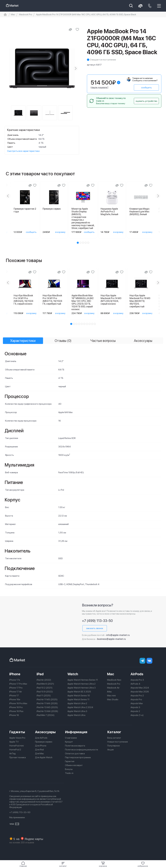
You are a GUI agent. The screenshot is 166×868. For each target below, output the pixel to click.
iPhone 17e (15, 680)
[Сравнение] (30, 185)
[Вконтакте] (149, 661)
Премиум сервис (44, 742)
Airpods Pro (136, 699)
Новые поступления (118, 742)
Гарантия (70, 761)
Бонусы (69, 769)
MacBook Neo (114, 680)
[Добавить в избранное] (77, 29)
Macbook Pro (114, 684)
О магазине (71, 738)
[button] (63, 864)
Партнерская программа (78, 757)
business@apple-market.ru (111, 639)
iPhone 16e (15, 699)
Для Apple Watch (44, 757)
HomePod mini (16, 746)
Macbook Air (113, 688)
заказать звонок (95, 628)
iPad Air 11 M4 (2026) (47, 703)
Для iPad (39, 750)
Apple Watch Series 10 (79, 696)
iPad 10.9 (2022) (45, 692)
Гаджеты (17, 732)
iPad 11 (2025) (44, 696)
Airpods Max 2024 (140, 688)
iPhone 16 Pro (16, 707)
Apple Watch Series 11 (78, 699)
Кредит (69, 742)
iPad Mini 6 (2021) (45, 684)
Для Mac (39, 753)
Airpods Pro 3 (137, 680)
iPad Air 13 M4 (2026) (47, 711)
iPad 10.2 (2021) (45, 688)
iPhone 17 (14, 696)
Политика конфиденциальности (81, 750)
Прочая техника (18, 757)
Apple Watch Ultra (76, 715)
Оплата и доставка (75, 753)
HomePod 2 (15, 750)
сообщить (146, 88)
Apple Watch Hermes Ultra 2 (81, 684)
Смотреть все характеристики (23, 151)
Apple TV (14, 742)
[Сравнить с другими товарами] (70, 29)
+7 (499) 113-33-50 (97, 621)
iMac (109, 692)
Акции (110, 750)
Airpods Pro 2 (137, 696)
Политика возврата (75, 746)
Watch (73, 674)
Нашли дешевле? (100, 87)
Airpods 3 (135, 707)
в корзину (60, 232)
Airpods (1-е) (137, 715)
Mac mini (111, 696)
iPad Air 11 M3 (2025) (47, 699)
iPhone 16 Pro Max (18, 703)
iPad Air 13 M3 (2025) (47, 707)
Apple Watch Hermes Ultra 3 (82, 688)
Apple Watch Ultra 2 (77, 703)
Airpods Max (137, 703)
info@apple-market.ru (118, 635)
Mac (111, 674)
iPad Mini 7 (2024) (46, 715)
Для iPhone (41, 746)
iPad (40, 674)
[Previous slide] (8, 196)
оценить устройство (146, 101)
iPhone (15, 674)
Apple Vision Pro (17, 738)
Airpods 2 (135, 711)
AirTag (12, 753)
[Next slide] (76, 68)
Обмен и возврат (74, 765)
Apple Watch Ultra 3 (77, 711)
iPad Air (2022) (44, 680)
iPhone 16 (14, 715)
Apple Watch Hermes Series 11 (83, 680)
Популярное (114, 746)
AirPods (137, 674)
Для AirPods (41, 738)
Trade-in (69, 773)
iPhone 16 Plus (16, 711)
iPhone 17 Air (16, 692)
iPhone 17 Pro (16, 688)
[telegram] (142, 661)
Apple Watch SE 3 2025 (79, 692)
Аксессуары (45, 732)
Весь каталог (114, 738)
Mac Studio (113, 699)
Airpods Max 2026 (140, 692)
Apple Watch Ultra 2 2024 (80, 707)
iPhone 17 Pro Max (18, 684)
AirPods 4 (135, 684)
